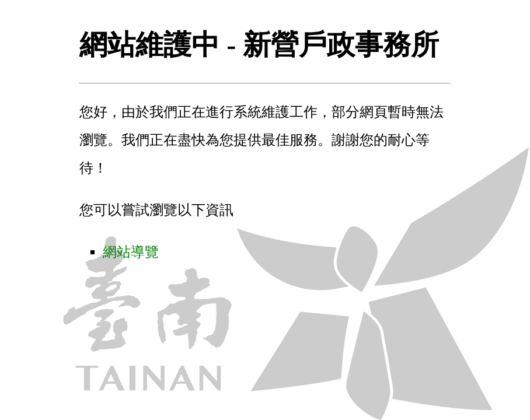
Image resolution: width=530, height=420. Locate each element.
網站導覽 (131, 252)
